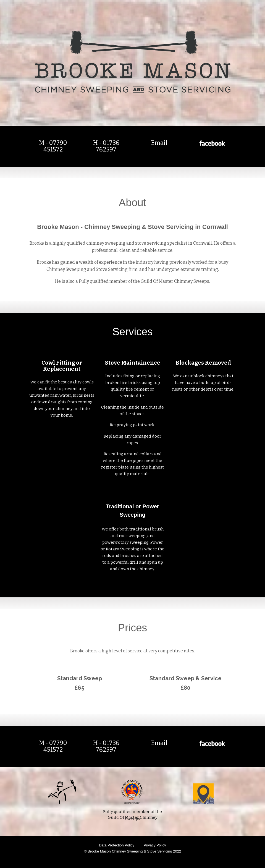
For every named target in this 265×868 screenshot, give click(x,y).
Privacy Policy (155, 845)
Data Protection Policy (117, 845)
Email (159, 143)
